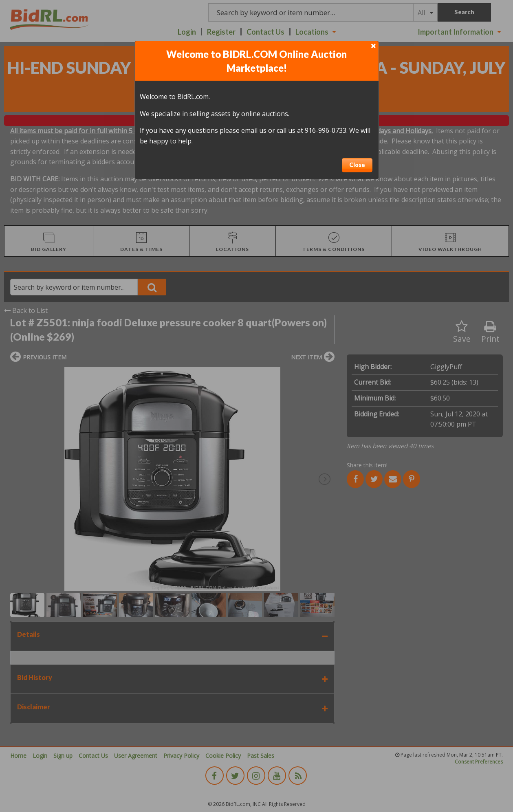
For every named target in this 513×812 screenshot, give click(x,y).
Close (357, 165)
